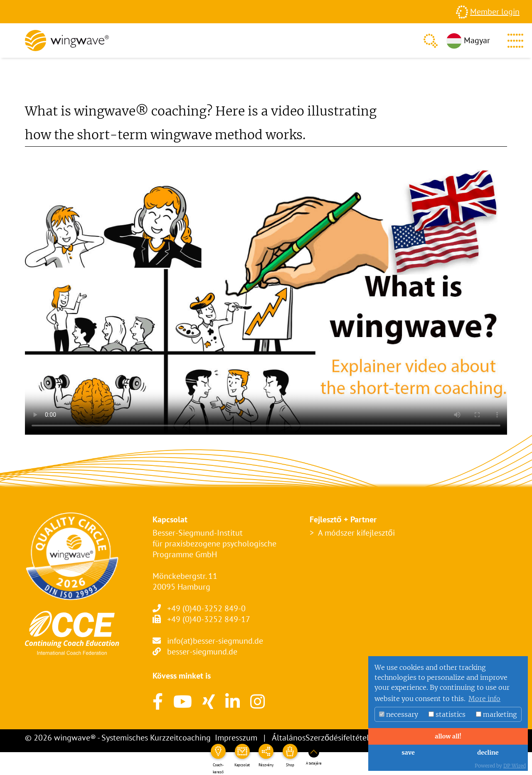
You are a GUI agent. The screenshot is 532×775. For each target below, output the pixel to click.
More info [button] (484, 699)
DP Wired (515, 766)
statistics (447, 714)
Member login (495, 12)
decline (488, 753)
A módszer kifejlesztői (356, 533)
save (408, 753)
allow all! (448, 736)
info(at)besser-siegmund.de (215, 641)
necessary (399, 714)
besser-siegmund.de (202, 652)
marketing (496, 714)
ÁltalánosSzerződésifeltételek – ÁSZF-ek (343, 738)
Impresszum (236, 738)
